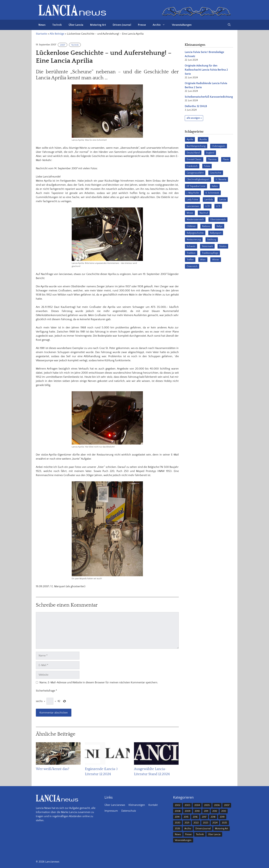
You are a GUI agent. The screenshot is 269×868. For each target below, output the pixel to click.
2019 (222, 817)
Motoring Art (98, 25)
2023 (206, 823)
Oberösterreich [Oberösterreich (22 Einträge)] (218, 220)
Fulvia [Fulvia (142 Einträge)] (207, 166)
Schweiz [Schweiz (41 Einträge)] (191, 246)
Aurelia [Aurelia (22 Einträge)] (203, 139)
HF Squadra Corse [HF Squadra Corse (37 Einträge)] (196, 186)
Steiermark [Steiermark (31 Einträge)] (207, 246)
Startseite (41, 34)
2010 (197, 811)
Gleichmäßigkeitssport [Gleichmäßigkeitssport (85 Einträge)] (198, 180)
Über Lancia (76, 25)
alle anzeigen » (194, 118)
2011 (206, 811)
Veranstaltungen (182, 25)
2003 (187, 805)
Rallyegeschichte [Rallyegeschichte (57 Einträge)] (195, 233)
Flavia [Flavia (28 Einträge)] (226, 159)
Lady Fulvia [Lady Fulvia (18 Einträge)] (192, 200)
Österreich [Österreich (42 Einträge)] (192, 266)
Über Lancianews (115, 805)
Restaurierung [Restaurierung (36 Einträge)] (194, 240)
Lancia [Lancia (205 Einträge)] (223, 200)
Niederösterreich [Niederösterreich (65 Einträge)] (195, 220)
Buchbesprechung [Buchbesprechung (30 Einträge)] (196, 146)
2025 (224, 823)
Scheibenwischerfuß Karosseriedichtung (209, 97)
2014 (177, 817)
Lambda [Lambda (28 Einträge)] (209, 200)
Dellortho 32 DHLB (196, 106)
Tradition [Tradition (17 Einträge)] (191, 253)
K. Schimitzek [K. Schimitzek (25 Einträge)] (212, 193)
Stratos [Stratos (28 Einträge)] (223, 246)
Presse (142, 25)
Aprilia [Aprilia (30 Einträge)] (190, 139)
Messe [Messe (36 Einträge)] (190, 213)
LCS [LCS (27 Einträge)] (218, 206)
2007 (63, 45)
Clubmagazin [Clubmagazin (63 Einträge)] (219, 146)
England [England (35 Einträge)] (210, 153)
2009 (188, 811)
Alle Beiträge (57, 34)
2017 (204, 817)
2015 (186, 817)
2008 (178, 811)
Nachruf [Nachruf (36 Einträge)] (204, 213)
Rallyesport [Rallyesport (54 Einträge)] (216, 233)
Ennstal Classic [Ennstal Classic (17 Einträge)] (194, 159)
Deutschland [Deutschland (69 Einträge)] (193, 153)
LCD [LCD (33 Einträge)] (208, 206)
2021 (187, 823)
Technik (57, 25)
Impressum (111, 811)
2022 (196, 823)
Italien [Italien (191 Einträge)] (215, 186)
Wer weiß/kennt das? (52, 769)
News (42, 25)
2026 (177, 829)
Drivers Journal (122, 25)
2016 (195, 817)
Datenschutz (129, 811)
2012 (215, 811)
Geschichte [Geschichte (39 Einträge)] (216, 173)
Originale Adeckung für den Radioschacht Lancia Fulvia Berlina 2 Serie (206, 70)
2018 (213, 817)
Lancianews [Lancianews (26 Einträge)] (193, 206)
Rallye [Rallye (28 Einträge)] (220, 226)
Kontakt (153, 805)
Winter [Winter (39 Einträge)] (216, 260)
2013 (224, 811)
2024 (215, 823)
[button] (229, 25)
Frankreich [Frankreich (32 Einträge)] (192, 166)
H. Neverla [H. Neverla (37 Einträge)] (221, 180)
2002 (178, 805)
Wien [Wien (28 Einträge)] (203, 260)
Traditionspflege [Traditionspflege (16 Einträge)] (210, 253)
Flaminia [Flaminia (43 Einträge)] (212, 159)
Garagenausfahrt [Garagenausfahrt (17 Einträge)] (195, 173)
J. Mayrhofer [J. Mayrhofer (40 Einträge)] (193, 193)
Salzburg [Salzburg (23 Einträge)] (212, 240)
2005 (207, 805)
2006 (217, 805)
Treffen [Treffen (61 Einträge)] (190, 260)
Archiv (161, 25)
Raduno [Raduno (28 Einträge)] (206, 226)
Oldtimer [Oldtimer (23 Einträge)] (191, 226)
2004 (197, 805)
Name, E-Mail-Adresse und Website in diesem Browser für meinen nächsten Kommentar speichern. (99, 682)
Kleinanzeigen (137, 805)
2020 (178, 823)
